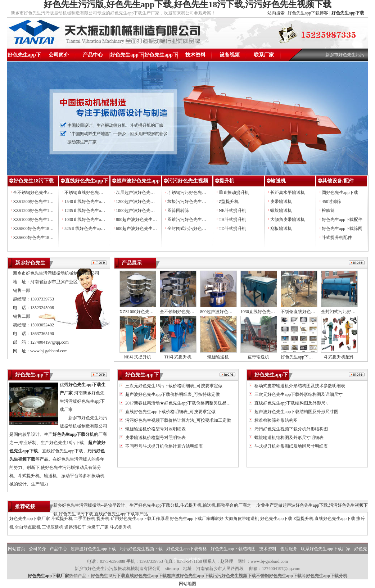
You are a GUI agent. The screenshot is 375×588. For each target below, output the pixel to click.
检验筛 (328, 211)
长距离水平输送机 (288, 193)
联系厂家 (264, 55)
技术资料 (195, 55)
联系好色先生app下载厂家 (326, 549)
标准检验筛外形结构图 (275, 420)
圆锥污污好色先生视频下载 (193, 220)
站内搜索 (276, 13)
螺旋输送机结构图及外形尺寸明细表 (288, 438)
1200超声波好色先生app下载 (143, 202)
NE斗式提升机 (232, 211)
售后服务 (289, 549)
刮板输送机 (281, 229)
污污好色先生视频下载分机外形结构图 (291, 429)
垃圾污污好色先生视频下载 (193, 202)
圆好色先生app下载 (340, 193)
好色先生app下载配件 (342, 220)
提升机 (227, 181)
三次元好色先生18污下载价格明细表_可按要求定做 (173, 386)
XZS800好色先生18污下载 (38, 229)
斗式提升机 (62, 519)
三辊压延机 (53, 527)
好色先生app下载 (24, 57)
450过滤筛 (331, 202)
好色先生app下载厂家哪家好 (197, 519)
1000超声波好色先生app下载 (143, 211)
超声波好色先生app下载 (93, 549)
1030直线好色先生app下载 (89, 220)
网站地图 (187, 584)
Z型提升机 (229, 202)
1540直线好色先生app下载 (89, 202)
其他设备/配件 (338, 181)
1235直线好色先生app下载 (89, 211)
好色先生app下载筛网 (342, 229)
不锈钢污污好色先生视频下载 (195, 193)
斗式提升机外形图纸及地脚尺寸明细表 (291, 446)
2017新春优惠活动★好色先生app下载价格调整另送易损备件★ (184, 403)
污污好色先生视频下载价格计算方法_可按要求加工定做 (178, 420)
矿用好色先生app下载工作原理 (139, 519)
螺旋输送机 (281, 211)
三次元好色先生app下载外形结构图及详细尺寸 (298, 394)
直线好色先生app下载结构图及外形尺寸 (292, 403)
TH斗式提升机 (232, 220)
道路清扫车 (75, 527)
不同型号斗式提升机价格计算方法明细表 (164, 446)
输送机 (278, 181)
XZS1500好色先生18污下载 (39, 202)
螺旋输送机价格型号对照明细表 (155, 429)
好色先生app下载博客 (308, 13)
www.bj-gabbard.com (49, 351)
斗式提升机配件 (337, 238)
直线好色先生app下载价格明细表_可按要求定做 (170, 412)
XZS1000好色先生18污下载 (39, 220)
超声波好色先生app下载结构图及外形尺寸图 (296, 412)
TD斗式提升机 (232, 229)
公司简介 (59, 55)
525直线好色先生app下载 (88, 229)
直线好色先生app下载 (335, 519)
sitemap (172, 569)
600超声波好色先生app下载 (142, 229)
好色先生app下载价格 (127, 57)
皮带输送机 (281, 202)
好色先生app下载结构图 (161, 57)
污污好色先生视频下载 (141, 549)
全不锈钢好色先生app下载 (38, 193)
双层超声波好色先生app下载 (143, 193)
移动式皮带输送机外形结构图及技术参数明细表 (299, 386)
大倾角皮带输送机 (288, 220)
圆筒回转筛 (178, 211)
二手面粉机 (85, 519)
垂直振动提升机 (234, 193)
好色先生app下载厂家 (30, 519)
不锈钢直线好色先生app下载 (91, 193)
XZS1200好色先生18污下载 (39, 211)
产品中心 (93, 55)
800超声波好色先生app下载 (142, 220)
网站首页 (17, 549)
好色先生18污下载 (33, 181)
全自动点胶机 (28, 527)
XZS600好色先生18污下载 (38, 238)
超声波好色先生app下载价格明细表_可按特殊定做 (172, 394)
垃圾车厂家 (98, 527)
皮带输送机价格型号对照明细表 (155, 438)
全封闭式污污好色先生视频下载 (198, 229)
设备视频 (230, 55)
